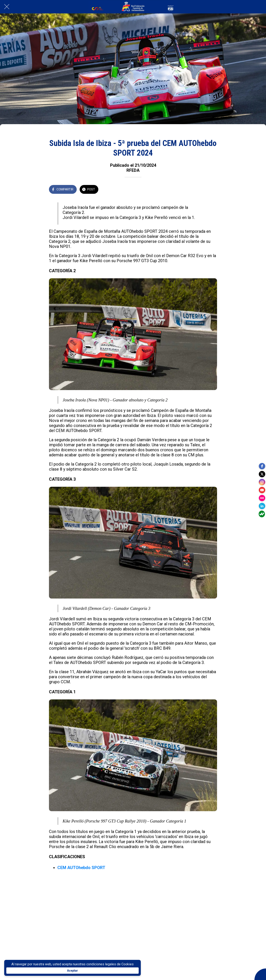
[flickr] (262, 498)
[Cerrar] (7, 7)
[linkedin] (262, 507)
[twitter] (262, 473)
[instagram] (262, 482)
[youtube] (262, 490)
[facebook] (262, 465)
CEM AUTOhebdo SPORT (81, 868)
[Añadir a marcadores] (212, 190)
